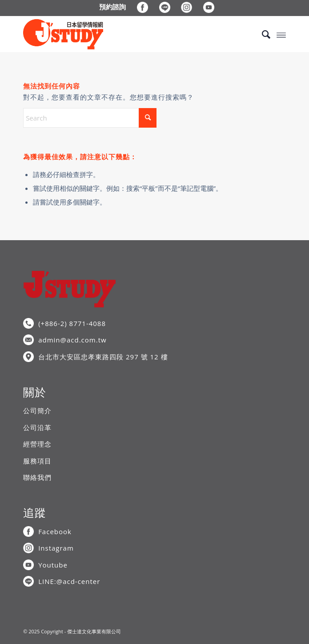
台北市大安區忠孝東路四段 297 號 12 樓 (103, 357)
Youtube (53, 565)
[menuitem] (113, 7)
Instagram (56, 548)
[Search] (262, 34)
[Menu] (281, 34)
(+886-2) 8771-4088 (72, 323)
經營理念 (37, 444)
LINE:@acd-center (69, 581)
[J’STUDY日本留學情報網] (128, 34)
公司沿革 (37, 427)
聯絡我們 (37, 477)
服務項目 (37, 461)
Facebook (55, 531)
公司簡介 (37, 411)
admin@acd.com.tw (72, 340)
